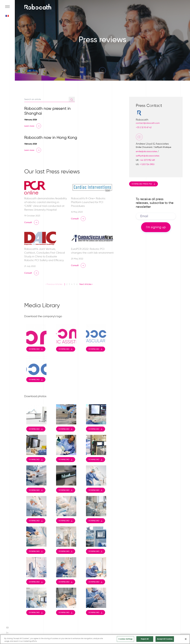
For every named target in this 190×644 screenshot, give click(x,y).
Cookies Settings (125, 639)
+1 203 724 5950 (147, 164)
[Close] (186, 639)
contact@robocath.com (148, 123)
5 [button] (74, 284)
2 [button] (67, 284)
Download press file (142, 184)
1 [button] (65, 284)
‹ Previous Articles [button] (54, 284)
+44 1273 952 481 (147, 160)
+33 (144, 127)
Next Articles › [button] (86, 284)
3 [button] (69, 284)
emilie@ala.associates (146, 151)
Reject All (145, 639)
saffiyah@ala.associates (148, 156)
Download (34, 349)
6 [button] (77, 284)
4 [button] (72, 284)
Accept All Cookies (165, 639)
